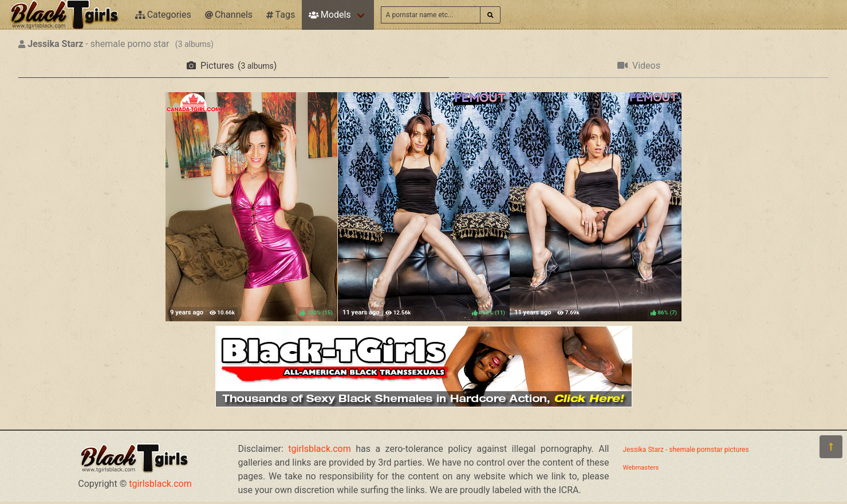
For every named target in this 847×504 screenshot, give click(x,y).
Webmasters (641, 468)
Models (330, 15)
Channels (229, 15)
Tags (281, 15)
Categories (163, 15)
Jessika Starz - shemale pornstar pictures (686, 450)
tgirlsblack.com (160, 484)
